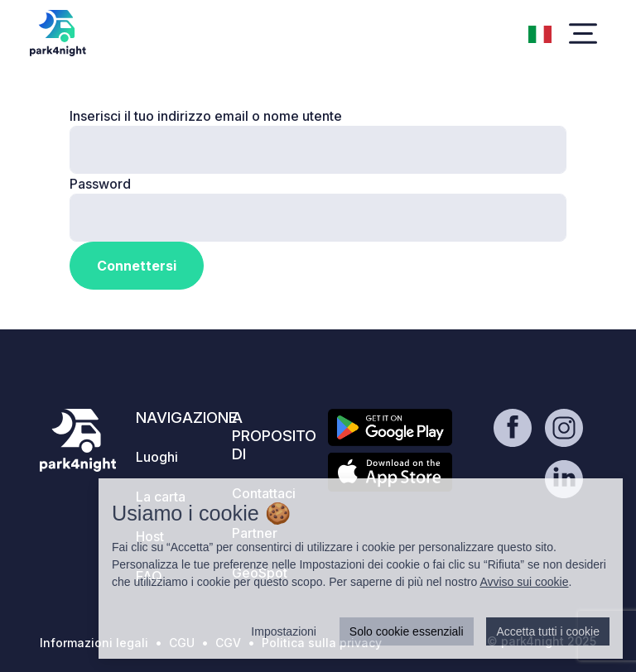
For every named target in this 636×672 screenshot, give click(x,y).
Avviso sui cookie (524, 582)
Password (100, 184)
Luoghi (157, 457)
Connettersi (137, 266)
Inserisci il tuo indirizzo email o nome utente (206, 116)
